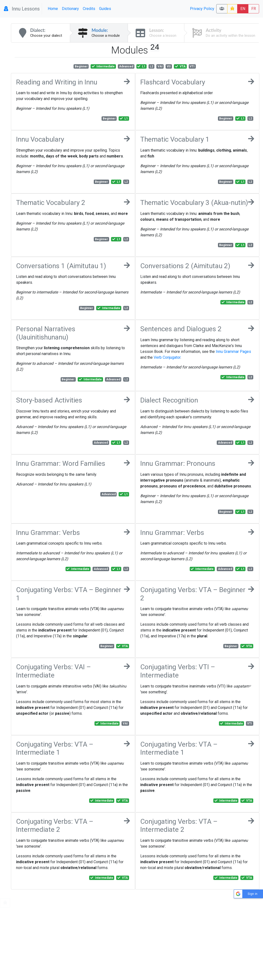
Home (53, 9)
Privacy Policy (202, 9)
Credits (89, 9)
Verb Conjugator (167, 357)
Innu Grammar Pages (233, 352)
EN (243, 9)
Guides (105, 9)
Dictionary (70, 9)
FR (254, 9)
